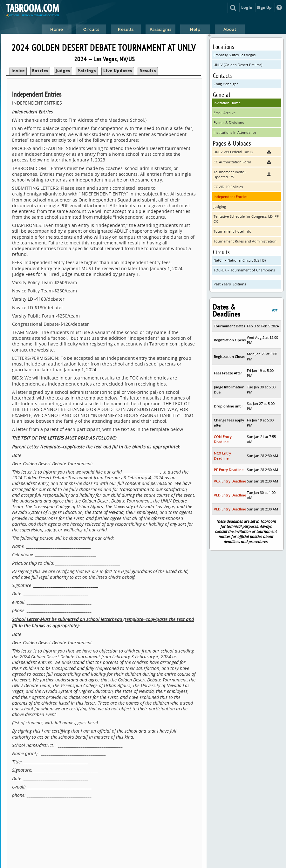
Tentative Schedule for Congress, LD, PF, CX (247, 219)
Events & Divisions (229, 123)
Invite (18, 71)
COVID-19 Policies (228, 187)
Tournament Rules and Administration (245, 241)
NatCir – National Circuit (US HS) (240, 260)
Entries (40, 71)
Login (247, 7)
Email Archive (225, 113)
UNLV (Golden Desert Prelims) (238, 65)
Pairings (87, 71)
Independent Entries (230, 197)
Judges (63, 71)
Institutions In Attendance (235, 132)
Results (148, 71)
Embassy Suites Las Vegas (235, 55)
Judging (220, 206)
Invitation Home (227, 103)
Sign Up (264, 7)
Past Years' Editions (230, 284)
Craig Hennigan (226, 84)
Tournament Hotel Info (232, 231)
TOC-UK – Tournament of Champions (244, 270)
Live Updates (118, 71)
